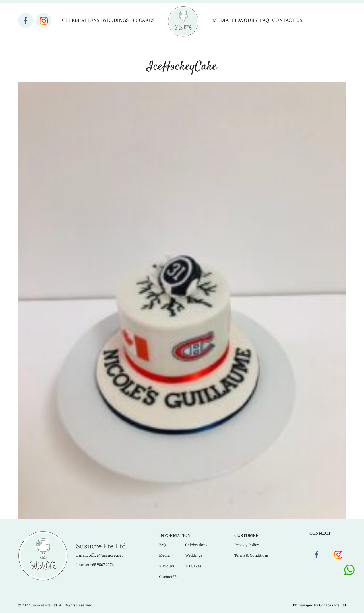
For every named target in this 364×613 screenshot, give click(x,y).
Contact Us (287, 20)
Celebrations (81, 20)
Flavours (244, 20)
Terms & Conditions (252, 555)
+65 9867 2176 (102, 565)
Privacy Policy (247, 545)
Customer (247, 536)
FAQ (265, 20)
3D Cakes (143, 20)
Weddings (115, 20)
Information (175, 536)
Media (221, 20)
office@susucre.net (106, 555)
